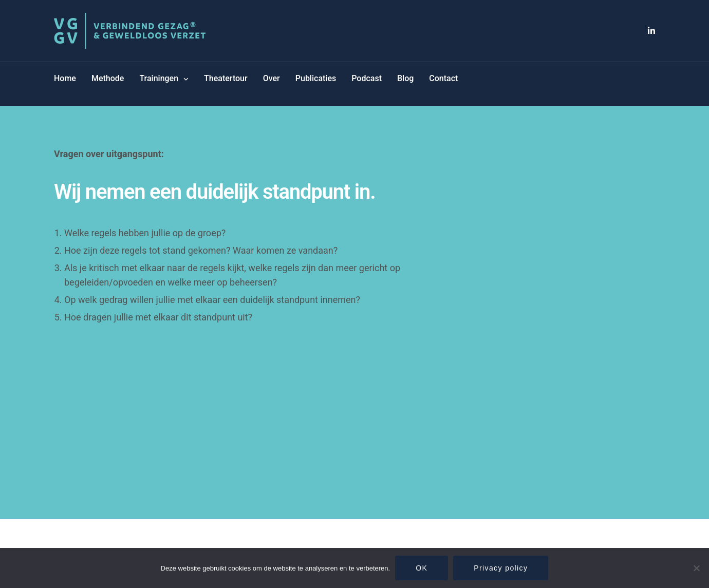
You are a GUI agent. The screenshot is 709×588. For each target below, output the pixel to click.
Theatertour (226, 78)
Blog (405, 78)
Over (272, 78)
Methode (108, 78)
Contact (443, 78)
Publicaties (316, 78)
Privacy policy (501, 568)
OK (422, 568)
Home (65, 78)
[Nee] (696, 568)
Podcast (367, 78)
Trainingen (159, 78)
